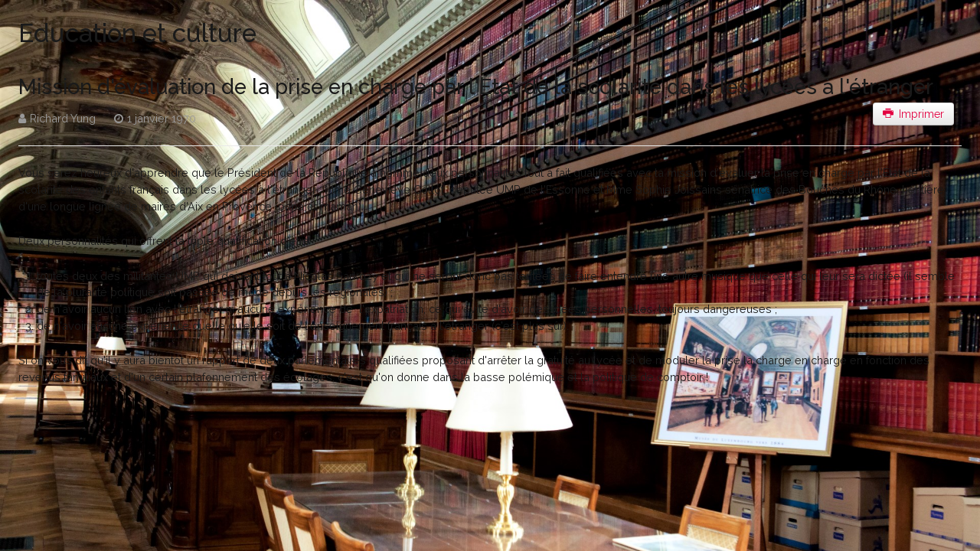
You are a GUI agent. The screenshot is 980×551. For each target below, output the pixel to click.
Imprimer (914, 114)
